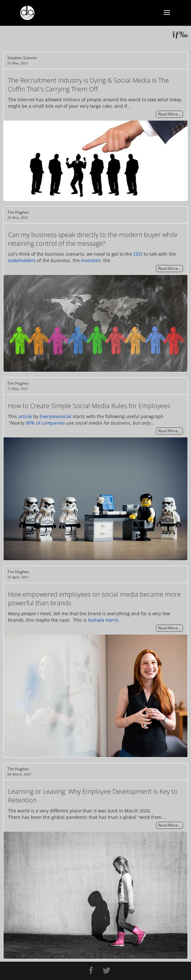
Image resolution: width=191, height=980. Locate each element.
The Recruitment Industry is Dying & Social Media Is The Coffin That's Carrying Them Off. (88, 85)
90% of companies (45, 423)
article (25, 416)
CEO (138, 254)
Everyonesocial (55, 416)
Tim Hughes (18, 212)
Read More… (169, 114)
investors (91, 260)
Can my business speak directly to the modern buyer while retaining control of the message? (93, 239)
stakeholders (22, 260)
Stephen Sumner (22, 58)
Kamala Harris (103, 620)
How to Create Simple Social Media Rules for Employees (89, 406)
